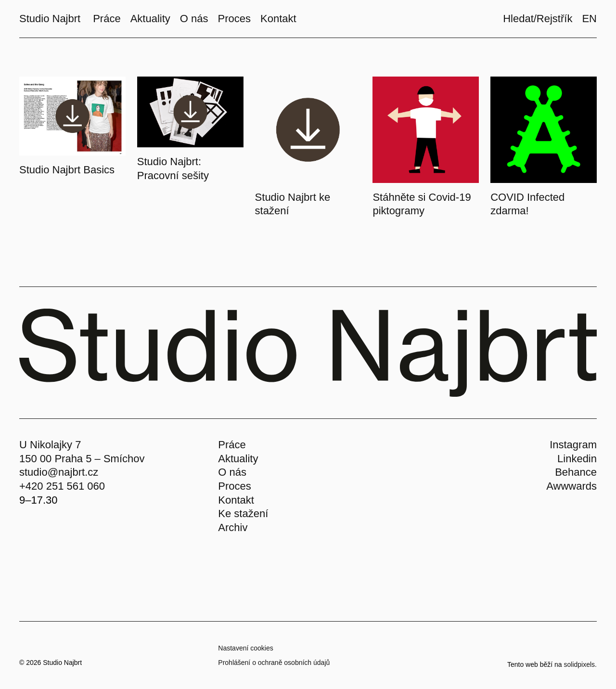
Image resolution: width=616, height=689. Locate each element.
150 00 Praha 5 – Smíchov (82, 459)
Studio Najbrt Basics (67, 170)
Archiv (233, 527)
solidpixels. (580, 664)
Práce (232, 445)
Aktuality (238, 459)
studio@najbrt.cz (59, 472)
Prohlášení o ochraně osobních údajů (274, 663)
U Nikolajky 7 (50, 445)
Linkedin (577, 459)
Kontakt (236, 500)
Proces (234, 486)
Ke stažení (243, 513)
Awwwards (571, 486)
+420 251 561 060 (62, 486)
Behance (576, 472)
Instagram (573, 445)
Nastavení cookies (245, 648)
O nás (232, 472)
